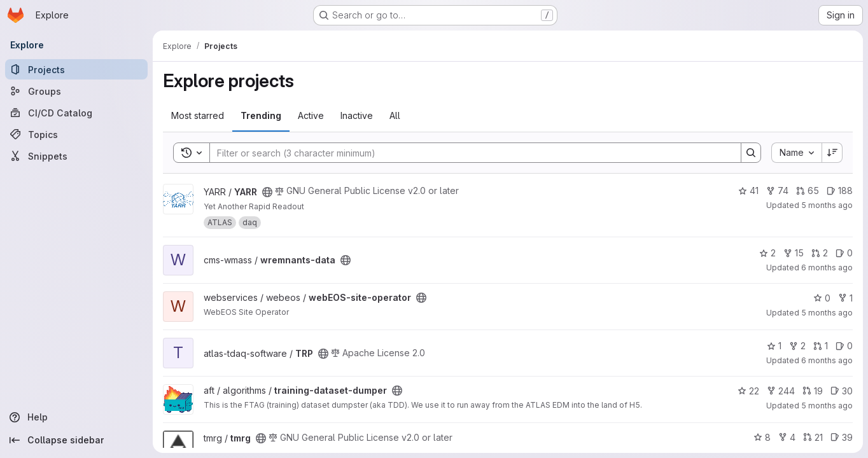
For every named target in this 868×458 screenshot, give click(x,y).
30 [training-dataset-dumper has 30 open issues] (842, 391)
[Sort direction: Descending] (832, 153)
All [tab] (395, 115)
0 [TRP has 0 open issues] (844, 346)
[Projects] (76, 69)
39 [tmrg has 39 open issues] (842, 437)
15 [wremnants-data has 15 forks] (794, 253)
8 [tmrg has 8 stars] (762, 437)
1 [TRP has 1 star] (774, 346)
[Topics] (76, 134)
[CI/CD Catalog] (76, 113)
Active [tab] (311, 115)
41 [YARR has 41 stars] (748, 191)
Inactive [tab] (357, 115)
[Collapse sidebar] (76, 440)
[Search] (469, 153)
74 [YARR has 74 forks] (777, 191)
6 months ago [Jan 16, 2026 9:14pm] (827, 267)
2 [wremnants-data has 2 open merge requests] (820, 253)
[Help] (76, 417)
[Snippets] (76, 156)
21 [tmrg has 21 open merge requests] (813, 437)
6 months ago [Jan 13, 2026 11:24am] (827, 360)
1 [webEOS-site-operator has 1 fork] (845, 298)
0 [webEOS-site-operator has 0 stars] (822, 298)
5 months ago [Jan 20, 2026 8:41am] (827, 406)
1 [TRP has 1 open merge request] (821, 346)
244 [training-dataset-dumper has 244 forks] (781, 391)
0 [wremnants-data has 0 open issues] (844, 253)
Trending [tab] (261, 115)
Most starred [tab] (198, 115)
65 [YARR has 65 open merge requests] (808, 191)
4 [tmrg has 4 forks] (787, 437)
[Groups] (76, 91)
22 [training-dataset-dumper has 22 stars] (748, 391)
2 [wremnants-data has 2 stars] (767, 253)
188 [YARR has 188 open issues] (840, 191)
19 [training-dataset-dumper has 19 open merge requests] (813, 391)
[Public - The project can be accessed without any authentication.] (267, 192)
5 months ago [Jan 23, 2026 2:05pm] (827, 205)
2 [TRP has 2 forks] (797, 346)
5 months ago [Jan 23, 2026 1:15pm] (827, 313)
